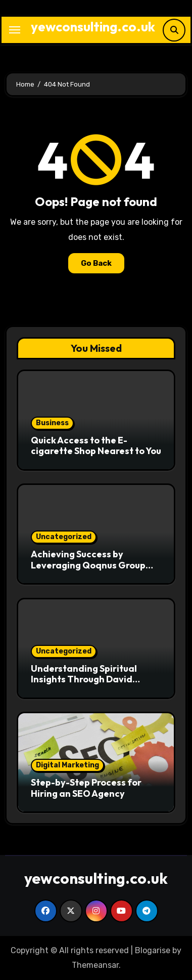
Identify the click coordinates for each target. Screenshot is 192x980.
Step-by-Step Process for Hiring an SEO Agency (86, 788)
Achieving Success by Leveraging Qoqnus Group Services (88, 565)
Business (52, 423)
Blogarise (153, 950)
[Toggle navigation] (15, 30)
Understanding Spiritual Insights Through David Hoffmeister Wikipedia (84, 679)
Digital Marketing (67, 765)
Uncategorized (64, 537)
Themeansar (95, 965)
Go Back (96, 263)
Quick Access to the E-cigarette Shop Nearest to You (96, 446)
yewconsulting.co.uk (93, 27)
